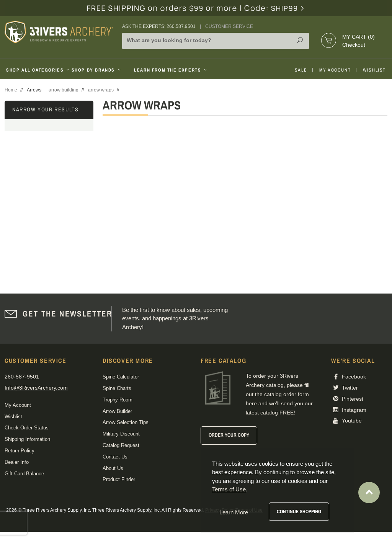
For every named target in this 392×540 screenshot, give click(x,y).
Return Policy (20, 451)
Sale (301, 70)
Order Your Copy (229, 435)
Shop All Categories (36, 70)
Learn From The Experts (171, 70)
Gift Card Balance (24, 474)
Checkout (354, 45)
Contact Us (115, 457)
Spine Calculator (121, 377)
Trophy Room (118, 400)
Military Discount (121, 434)
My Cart (359, 37)
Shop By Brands (97, 70)
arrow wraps (101, 90)
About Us (113, 468)
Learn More (234, 512)
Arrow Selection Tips (126, 422)
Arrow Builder (117, 411)
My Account (335, 70)
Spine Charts (117, 388)
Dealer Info (17, 462)
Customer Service (229, 26)
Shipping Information (27, 439)
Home (11, 90)
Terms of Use (229, 489)
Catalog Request (121, 445)
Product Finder (119, 479)
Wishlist (374, 70)
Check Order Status (27, 428)
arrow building (64, 90)
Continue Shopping (299, 511)
